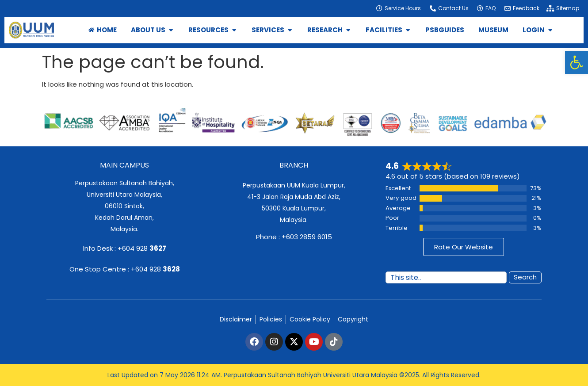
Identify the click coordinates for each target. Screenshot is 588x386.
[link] (577, 62)
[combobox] (446, 277)
